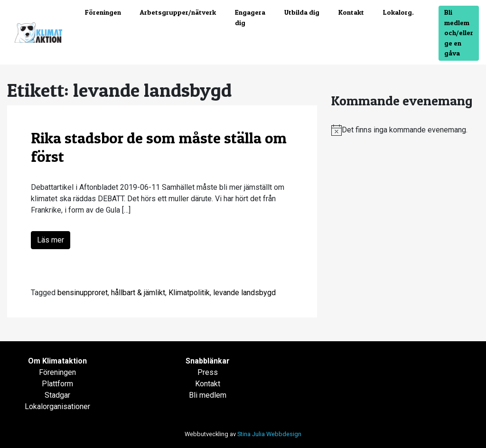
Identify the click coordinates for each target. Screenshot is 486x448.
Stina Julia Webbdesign (269, 434)
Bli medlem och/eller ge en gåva (459, 33)
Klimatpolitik (189, 293)
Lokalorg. (398, 12)
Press (208, 372)
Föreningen (103, 12)
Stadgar (57, 395)
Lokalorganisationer (57, 406)
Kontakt (351, 12)
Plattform (57, 384)
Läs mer (51, 240)
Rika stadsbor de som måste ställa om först (159, 147)
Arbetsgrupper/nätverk (178, 12)
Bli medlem (208, 395)
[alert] (405, 130)
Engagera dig (250, 18)
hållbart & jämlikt (138, 293)
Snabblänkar (208, 361)
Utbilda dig (302, 12)
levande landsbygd (244, 293)
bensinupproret (83, 293)
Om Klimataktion (57, 361)
